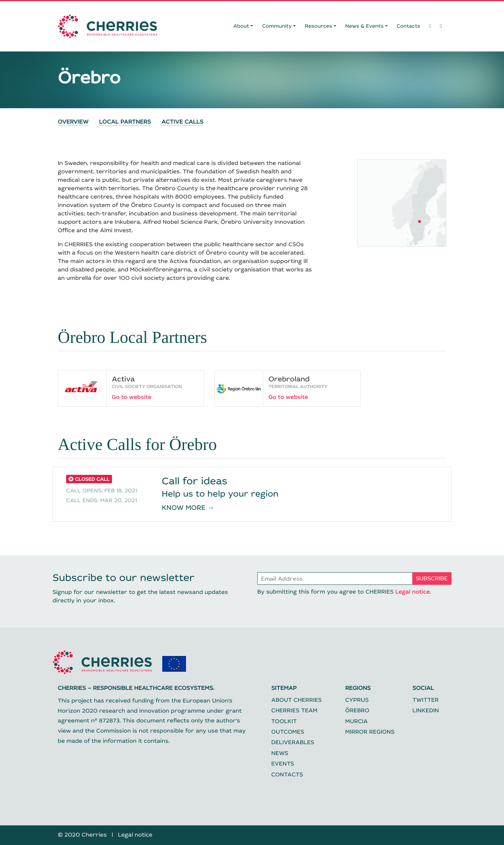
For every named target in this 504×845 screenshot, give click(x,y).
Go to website (132, 397)
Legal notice (412, 592)
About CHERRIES (296, 700)
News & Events (364, 26)
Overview (73, 123)
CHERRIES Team (294, 711)
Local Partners (125, 123)
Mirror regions (370, 732)
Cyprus (357, 700)
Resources (318, 26)
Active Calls (182, 123)
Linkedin (426, 711)
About (241, 26)
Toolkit (284, 722)
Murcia (356, 722)
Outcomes (288, 732)
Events (283, 764)
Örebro (357, 711)
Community (277, 26)
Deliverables (293, 743)
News (280, 753)
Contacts (408, 26)
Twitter (425, 700)
